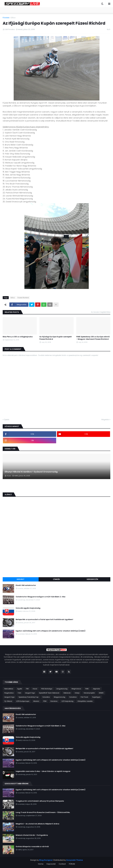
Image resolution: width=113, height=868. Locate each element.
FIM (27, 689)
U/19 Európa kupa (23, 701)
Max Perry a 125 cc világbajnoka (18, 337)
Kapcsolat (51, 864)
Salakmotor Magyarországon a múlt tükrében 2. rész (41, 597)
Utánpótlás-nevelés (85, 701)
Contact (62, 864)
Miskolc (36, 701)
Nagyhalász (9, 693)
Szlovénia (73, 697)
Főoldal (6, 18)
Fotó (19, 693)
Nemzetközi (9, 689)
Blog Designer (46, 860)
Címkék (56, 579)
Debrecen (67, 693)
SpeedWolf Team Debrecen (49, 693)
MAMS (101, 693)
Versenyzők (92, 579)
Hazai (35, 689)
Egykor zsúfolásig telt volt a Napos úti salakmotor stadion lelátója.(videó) (51, 631)
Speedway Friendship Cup (28, 697)
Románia (54, 701)
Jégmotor (96, 689)
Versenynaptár (89, 693)
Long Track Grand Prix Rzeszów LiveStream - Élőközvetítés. (43, 812)
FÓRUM (72, 864)
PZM (45, 701)
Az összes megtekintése (101, 312)
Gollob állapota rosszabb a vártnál (32, 847)
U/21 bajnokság (67, 701)
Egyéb (20, 689)
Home (41, 864)
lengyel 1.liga (30, 693)
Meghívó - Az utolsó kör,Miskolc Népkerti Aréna (37, 824)
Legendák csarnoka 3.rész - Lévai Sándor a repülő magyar (43, 771)
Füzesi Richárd (23, 298)
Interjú (77, 693)
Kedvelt (21, 579)
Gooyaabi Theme (75, 860)
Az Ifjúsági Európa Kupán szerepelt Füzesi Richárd (56, 338)
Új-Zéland (8, 701)
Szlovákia (46, 697)
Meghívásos (76, 689)
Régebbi (105, 420)
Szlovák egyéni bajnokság (28, 608)
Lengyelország (62, 689)
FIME (87, 689)
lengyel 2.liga (9, 697)
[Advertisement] (57, 555)
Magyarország (60, 697)
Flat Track (84, 697)
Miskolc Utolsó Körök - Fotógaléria (32, 835)
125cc (13, 18)
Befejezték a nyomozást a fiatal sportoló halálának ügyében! (44, 620)
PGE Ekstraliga (47, 689)
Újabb (7, 420)
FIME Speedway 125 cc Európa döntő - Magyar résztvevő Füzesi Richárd (93, 338)
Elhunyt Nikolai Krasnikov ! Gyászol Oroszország (31, 472)
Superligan (96, 697)
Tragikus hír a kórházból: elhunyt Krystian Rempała (40, 801)
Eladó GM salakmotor (26, 585)
